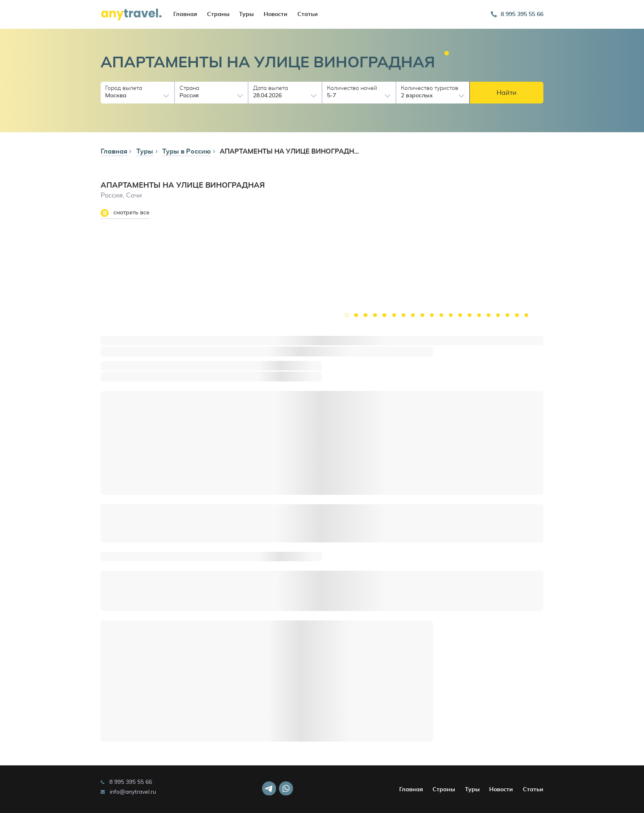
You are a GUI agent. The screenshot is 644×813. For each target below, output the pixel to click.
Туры (246, 14)
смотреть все (125, 213)
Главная (185, 14)
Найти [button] (507, 93)
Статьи (308, 14)
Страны (218, 14)
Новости (276, 14)
